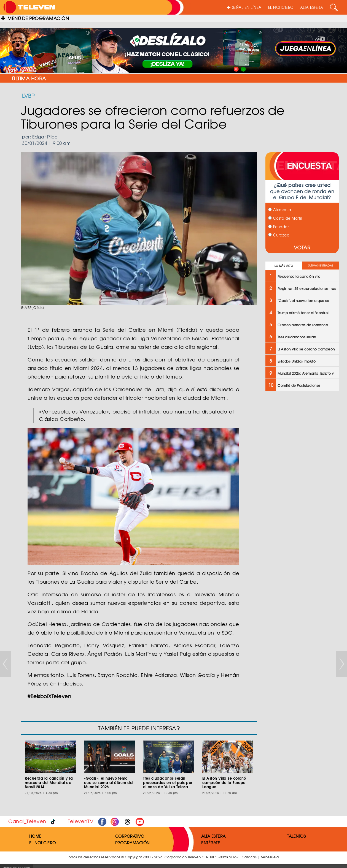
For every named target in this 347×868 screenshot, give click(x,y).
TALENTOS (296, 836)
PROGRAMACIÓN (132, 843)
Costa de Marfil (285, 218)
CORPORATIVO (130, 836)
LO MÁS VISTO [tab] (284, 266)
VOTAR (302, 247)
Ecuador (279, 227)
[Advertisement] (302, 483)
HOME (35, 836)
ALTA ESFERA (312, 7)
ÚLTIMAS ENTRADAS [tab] (321, 266)
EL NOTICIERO (281, 7)
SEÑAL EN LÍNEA (244, 7)
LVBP (28, 95)
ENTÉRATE (211, 843)
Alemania (280, 210)
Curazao (279, 235)
